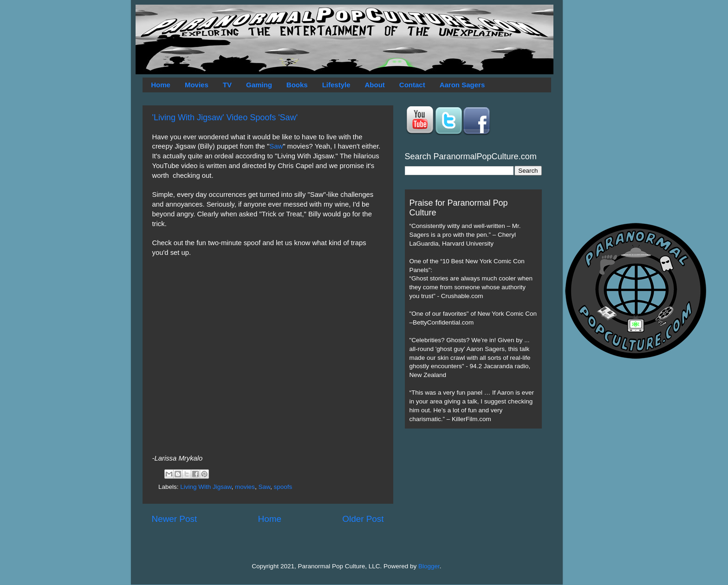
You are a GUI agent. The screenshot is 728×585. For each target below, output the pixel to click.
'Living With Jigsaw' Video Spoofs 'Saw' (225, 117)
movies (245, 487)
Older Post (363, 519)
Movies (197, 85)
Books (297, 85)
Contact (412, 85)
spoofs (283, 487)
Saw (276, 146)
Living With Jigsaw (206, 487)
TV (227, 85)
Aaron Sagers (462, 85)
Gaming (259, 85)
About (375, 85)
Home (161, 85)
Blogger (429, 566)
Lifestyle (336, 85)
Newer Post (175, 519)
